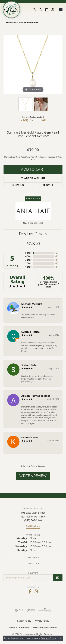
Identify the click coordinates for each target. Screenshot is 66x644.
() (57, 253)
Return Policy (24, 621)
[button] (34, 9)
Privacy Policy (42, 621)
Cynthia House (30, 332)
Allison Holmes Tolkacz (36, 396)
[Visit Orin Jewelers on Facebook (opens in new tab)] (30, 591)
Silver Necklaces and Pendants (22, 23)
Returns (48, 185)
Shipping (18, 185)
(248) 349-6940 (33, 120)
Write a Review (33, 476)
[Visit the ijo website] (31, 610)
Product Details (33, 234)
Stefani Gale (29, 365)
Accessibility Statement (45, 628)
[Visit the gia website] (19, 610)
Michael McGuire (32, 304)
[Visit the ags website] (45, 610)
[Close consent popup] (61, 638)
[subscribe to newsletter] (58, 578)
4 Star (28, 256)
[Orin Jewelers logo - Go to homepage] (11, 9)
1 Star (28, 267)
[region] (33, 64)
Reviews (33, 244)
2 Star (28, 263)
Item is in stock (33, 198)
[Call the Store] (33, 520)
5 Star (28, 253)
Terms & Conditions (19, 628)
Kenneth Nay (29, 437)
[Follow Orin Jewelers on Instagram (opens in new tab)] (36, 591)
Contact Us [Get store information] (33, 526)
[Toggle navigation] (61, 9)
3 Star (28, 260)
